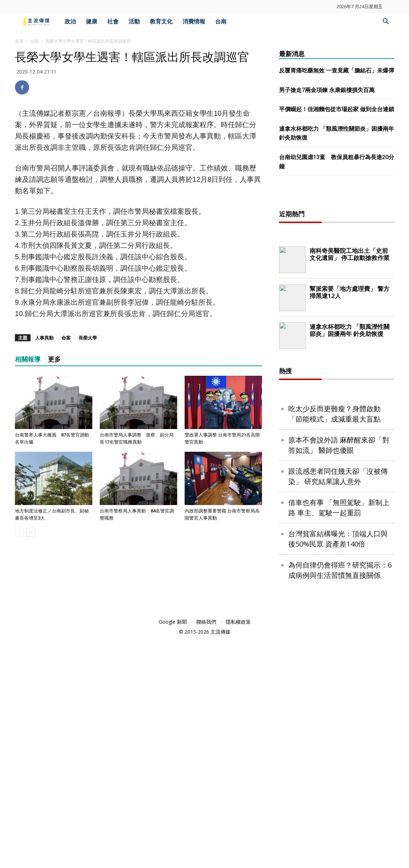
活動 (134, 21)
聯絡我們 (206, 851)
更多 (54, 359)
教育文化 (161, 21)
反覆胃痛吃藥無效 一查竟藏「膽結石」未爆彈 (337, 70)
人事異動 (44, 338)
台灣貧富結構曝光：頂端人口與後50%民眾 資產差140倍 (338, 768)
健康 (92, 21)
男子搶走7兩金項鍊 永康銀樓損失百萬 (327, 90)
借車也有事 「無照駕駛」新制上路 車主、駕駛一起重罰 (339, 737)
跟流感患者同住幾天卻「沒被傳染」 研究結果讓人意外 (338, 705)
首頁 (19, 41)
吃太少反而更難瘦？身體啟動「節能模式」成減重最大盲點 (334, 643)
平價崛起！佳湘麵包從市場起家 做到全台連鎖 (337, 109)
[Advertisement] (337, 309)
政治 (70, 21)
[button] (386, 22)
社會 (113, 21)
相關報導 (28, 359)
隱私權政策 (238, 851)
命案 (66, 338)
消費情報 (194, 21)
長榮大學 (88, 338)
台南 (221, 21)
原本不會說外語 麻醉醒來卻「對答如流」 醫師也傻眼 (339, 674)
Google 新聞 (173, 851)
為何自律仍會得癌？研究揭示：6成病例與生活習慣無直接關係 (340, 799)
